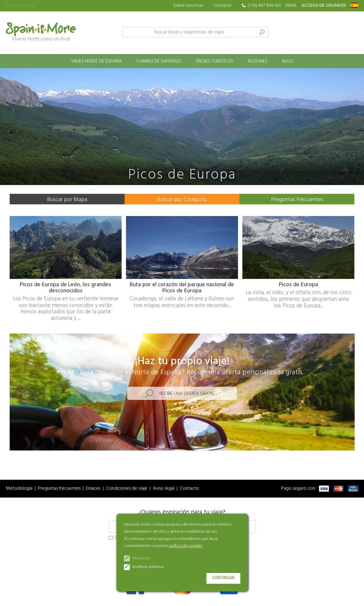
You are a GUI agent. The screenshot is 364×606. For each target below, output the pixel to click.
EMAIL (291, 6)
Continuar (223, 578)
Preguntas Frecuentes (297, 200)
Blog (288, 61)
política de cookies (185, 546)
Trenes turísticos (215, 61)
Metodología (19, 489)
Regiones (258, 61)
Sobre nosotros (188, 6)
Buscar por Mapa (67, 200)
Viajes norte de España (96, 61)
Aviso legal (164, 489)
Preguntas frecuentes (59, 489)
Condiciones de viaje (127, 489)
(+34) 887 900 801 (264, 6)
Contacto (222, 6)
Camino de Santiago (159, 61)
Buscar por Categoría (182, 200)
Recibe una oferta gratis (187, 394)
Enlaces (93, 489)
